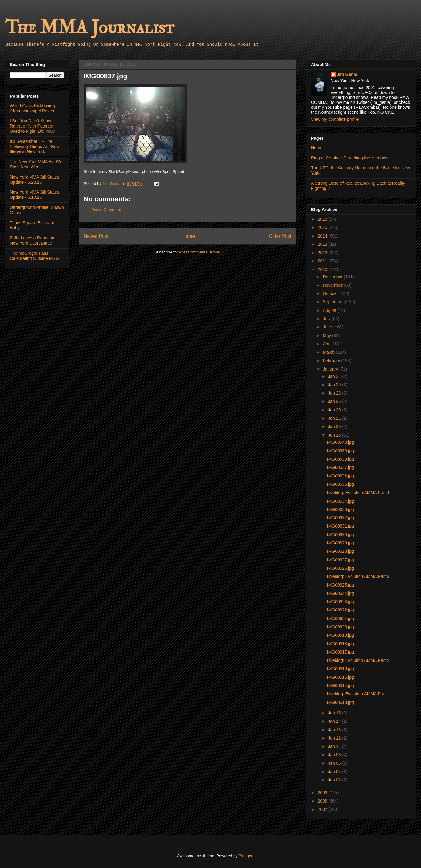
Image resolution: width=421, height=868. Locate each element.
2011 (323, 261)
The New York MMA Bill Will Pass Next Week (36, 164)
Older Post (280, 236)
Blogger (245, 856)
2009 (323, 793)
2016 (323, 219)
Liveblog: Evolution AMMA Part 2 (358, 660)
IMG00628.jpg (340, 551)
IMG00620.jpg (340, 627)
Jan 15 (335, 713)
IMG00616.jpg (340, 669)
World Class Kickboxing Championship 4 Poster (32, 108)
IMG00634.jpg (340, 501)
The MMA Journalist (89, 27)
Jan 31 (335, 376)
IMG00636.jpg (340, 476)
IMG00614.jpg (340, 685)
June (328, 327)
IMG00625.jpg (340, 585)
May (327, 336)
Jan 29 (335, 385)
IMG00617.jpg (340, 652)
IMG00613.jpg (340, 702)
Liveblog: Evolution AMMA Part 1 (358, 694)
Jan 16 (335, 435)
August (330, 310)
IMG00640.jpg (340, 442)
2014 (323, 236)
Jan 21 (335, 418)
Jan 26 (335, 401)
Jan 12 (335, 738)
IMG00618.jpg (340, 644)
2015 (323, 227)
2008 (323, 801)
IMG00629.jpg (340, 543)
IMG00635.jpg (340, 484)
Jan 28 (335, 393)
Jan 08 (335, 755)
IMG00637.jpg (340, 467)
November (333, 285)
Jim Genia (347, 74)
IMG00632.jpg (340, 518)
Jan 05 (335, 763)
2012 (323, 253)
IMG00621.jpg (340, 619)
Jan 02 (335, 780)
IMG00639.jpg (340, 451)
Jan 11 (335, 746)
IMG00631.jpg (340, 526)
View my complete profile (335, 119)
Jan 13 (335, 730)
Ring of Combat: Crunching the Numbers (350, 158)
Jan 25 (335, 410)
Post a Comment (106, 210)
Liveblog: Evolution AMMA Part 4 (358, 493)
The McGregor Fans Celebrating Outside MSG (34, 256)
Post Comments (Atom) (200, 252)
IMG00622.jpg (340, 610)
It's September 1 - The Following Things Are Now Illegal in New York (35, 147)
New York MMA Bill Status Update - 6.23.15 (35, 180)
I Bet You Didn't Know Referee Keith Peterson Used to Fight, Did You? (32, 126)
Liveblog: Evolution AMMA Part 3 (358, 576)
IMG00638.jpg (340, 459)
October (331, 293)
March (329, 352)
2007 (323, 809)
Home (189, 236)
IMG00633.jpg (340, 509)
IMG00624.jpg (340, 593)
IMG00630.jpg (340, 535)
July (327, 319)
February (332, 361)
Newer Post (96, 236)
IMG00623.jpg (340, 602)
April (328, 344)
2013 (323, 244)
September (334, 302)
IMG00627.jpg (340, 560)
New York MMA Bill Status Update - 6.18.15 (35, 195)
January (331, 369)
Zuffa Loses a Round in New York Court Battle (32, 240)
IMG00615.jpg (340, 677)
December (333, 277)
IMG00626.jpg (340, 568)
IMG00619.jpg (340, 635)
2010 (323, 269)
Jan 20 (335, 426)
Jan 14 (335, 721)
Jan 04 (335, 772)
